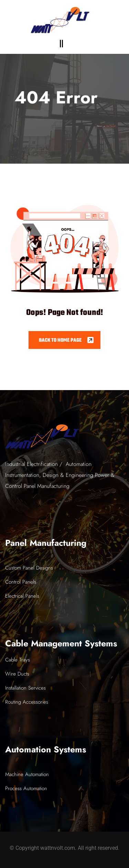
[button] (61, 44)
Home (106, 126)
